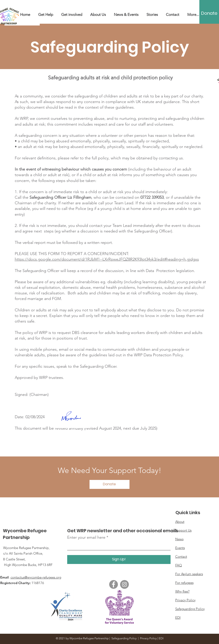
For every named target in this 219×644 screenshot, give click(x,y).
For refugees (184, 583)
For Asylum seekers (189, 574)
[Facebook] (114, 584)
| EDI (160, 638)
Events (180, 548)
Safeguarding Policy (124, 638)
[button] (126, 13)
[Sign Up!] (119, 560)
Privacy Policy (149, 638)
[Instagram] (124, 584)
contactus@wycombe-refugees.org (36, 577)
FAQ (179, 565)
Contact (181, 556)
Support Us (183, 530)
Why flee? (182, 591)
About (180, 522)
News (179, 539)
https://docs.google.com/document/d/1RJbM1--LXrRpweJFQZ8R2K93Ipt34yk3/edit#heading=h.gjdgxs (107, 259)
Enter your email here (86, 537)
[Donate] (209, 13)
